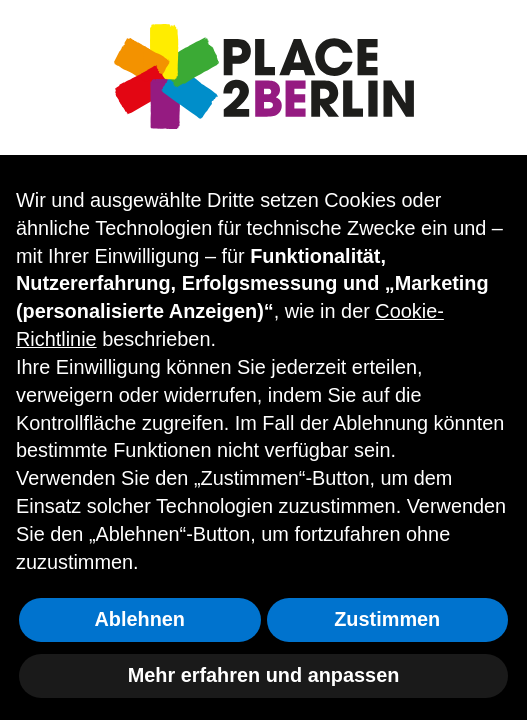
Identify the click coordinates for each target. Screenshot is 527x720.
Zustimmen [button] (387, 619)
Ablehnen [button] (139, 619)
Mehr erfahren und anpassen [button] (264, 675)
